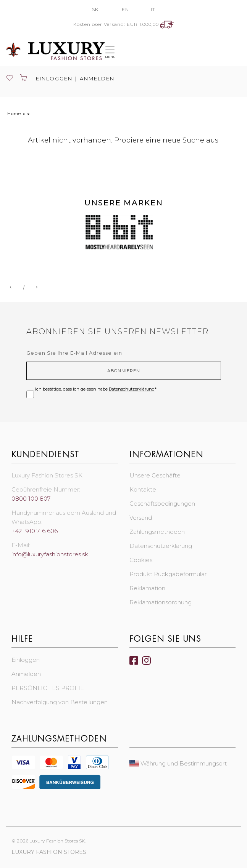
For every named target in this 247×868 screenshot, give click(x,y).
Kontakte (143, 489)
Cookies (141, 560)
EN (125, 9)
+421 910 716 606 (35, 531)
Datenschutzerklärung (132, 389)
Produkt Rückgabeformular (168, 574)
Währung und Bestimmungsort (178, 763)
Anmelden (97, 78)
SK (95, 9)
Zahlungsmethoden (157, 532)
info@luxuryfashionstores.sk (50, 554)
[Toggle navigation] (110, 51)
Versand (141, 518)
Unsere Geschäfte (155, 475)
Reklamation (147, 588)
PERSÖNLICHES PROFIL (48, 688)
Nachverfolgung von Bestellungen (60, 702)
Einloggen (53, 78)
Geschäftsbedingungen (162, 504)
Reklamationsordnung (161, 602)
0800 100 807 (31, 499)
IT (153, 9)
